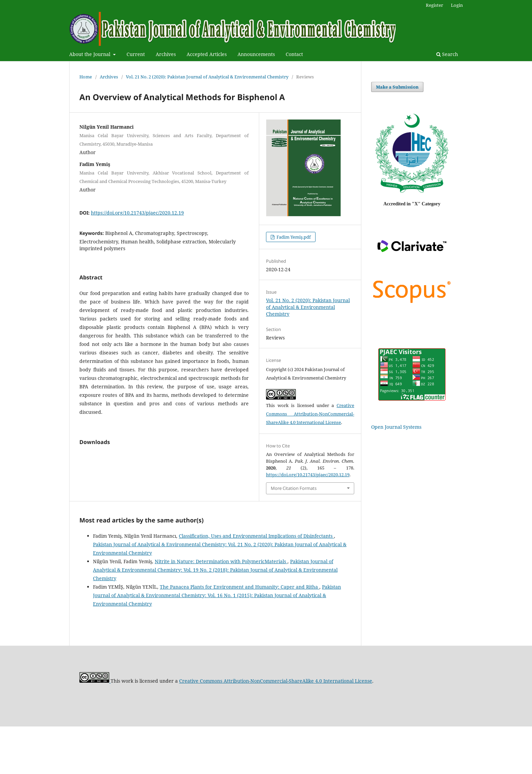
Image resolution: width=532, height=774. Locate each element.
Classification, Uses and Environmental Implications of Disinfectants (256, 583)
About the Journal (90, 54)
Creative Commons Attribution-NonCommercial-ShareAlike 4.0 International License (310, 414)
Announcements (256, 54)
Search (447, 54)
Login (457, 5)
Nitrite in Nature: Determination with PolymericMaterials (221, 609)
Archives (166, 54)
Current (136, 54)
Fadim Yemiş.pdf (293, 237)
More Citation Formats (294, 488)
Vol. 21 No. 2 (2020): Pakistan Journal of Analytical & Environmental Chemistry (207, 77)
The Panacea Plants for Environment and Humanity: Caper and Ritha (240, 634)
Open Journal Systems (396, 427)
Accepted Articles (207, 54)
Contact (294, 54)
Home (86, 77)
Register (434, 5)
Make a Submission (397, 87)
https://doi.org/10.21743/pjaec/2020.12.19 (137, 213)
